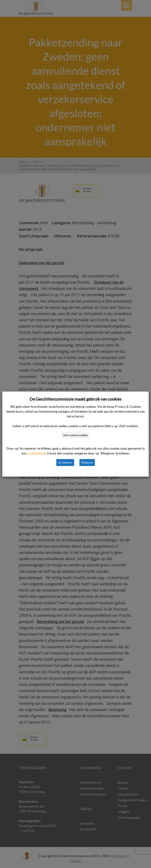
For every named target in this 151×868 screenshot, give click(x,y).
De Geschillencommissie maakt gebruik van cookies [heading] (75, 399)
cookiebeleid (36, 453)
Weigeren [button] (87, 462)
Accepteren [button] (65, 462)
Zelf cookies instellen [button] (75, 435)
